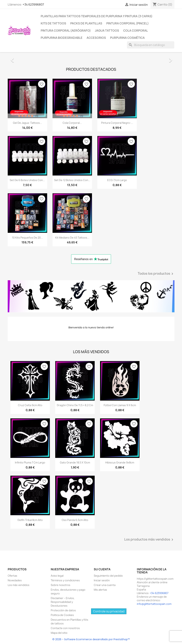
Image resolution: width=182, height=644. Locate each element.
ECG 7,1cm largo (117, 180)
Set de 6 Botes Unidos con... (27, 180)
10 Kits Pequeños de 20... (27, 238)
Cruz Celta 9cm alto (30, 405)
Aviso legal (57, 576)
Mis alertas (100, 590)
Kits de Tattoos (53, 23)
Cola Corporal (136, 31)
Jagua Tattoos (107, 31)
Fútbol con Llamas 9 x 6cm (120, 405)
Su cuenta (102, 569)
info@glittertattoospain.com (154, 604)
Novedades (15, 580)
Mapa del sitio (59, 633)
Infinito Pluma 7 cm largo (30, 462)
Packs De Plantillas (86, 23)
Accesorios (96, 38)
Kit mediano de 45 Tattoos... (72, 238)
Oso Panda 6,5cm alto (75, 520)
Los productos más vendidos (149, 540)
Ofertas (12, 576)
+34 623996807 (33, 4)
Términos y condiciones (65, 580)
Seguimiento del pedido (108, 576)
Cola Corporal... (72, 123)
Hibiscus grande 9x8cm (120, 462)
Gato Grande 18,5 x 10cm (75, 462)
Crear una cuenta (105, 585)
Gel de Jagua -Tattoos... (27, 123)
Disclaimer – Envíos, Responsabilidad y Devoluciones (63, 602)
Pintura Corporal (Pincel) (127, 23)
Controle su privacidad (109, 611)
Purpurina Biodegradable (62, 38)
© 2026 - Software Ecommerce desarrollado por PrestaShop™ (91, 639)
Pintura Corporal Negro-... (117, 123)
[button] (20, 58)
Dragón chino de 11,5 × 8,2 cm (75, 405)
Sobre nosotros (61, 585)
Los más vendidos (19, 585)
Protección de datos (63, 610)
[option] (91, 58)
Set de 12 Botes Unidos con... (72, 180)
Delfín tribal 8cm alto (30, 520)
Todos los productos (156, 274)
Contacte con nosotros (65, 628)
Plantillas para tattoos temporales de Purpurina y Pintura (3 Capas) (97, 16)
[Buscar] (151, 45)
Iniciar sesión (102, 580)
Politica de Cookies (62, 615)
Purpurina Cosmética (127, 38)
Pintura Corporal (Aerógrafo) (66, 31)
